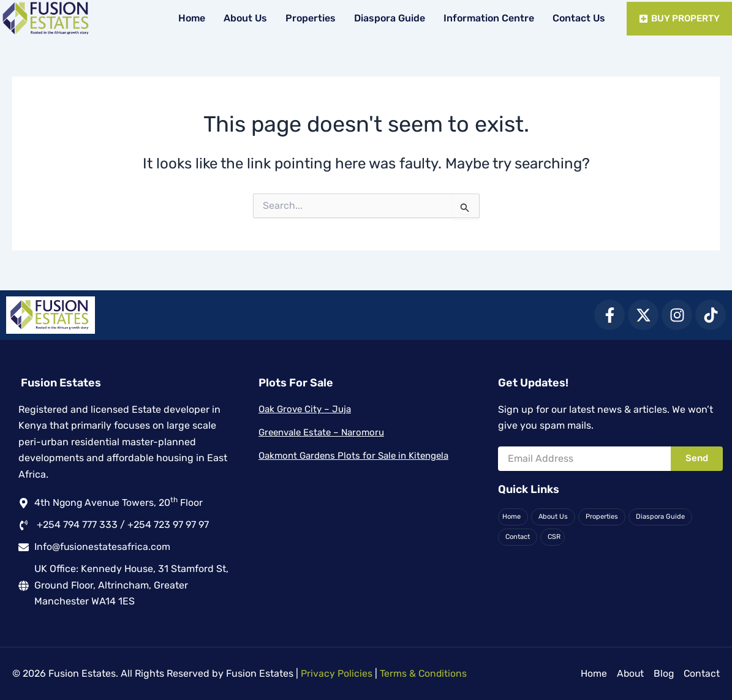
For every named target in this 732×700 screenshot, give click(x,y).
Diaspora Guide (387, 18)
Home (189, 18)
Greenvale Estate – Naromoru (321, 432)
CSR (554, 537)
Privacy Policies (337, 673)
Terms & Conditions (424, 673)
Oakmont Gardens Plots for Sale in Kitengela (353, 455)
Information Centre (486, 18)
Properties (308, 18)
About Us (243, 18)
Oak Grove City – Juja (305, 409)
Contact (518, 537)
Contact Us (576, 18)
